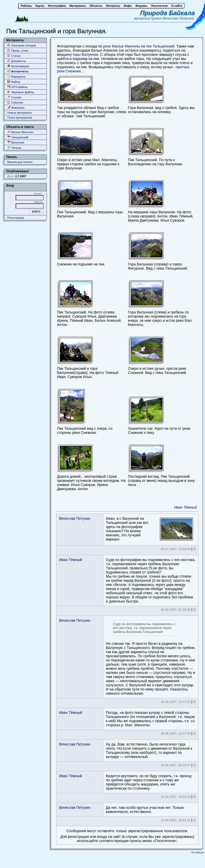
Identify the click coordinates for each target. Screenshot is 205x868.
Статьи (14, 56)
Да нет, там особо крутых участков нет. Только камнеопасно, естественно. (145, 810)
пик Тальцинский (160, 46)
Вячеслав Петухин (75, 518)
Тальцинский (18, 137)
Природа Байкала (168, 13)
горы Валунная (85, 54)
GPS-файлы (17, 87)
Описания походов (22, 45)
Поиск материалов (20, 118)
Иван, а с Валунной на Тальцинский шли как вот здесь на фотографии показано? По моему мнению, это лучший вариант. (149, 529)
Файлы (14, 82)
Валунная (16, 142)
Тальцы (14, 148)
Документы (17, 61)
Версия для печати (20, 162)
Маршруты (16, 76)
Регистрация (16, 218)
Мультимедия (18, 66)
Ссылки (14, 97)
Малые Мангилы (20, 132)
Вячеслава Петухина (178, 18)
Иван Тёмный (185, 507)
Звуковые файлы (21, 92)
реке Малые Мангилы (121, 46)
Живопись (16, 108)
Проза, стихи (18, 50)
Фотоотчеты (18, 71)
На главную (198, 852)
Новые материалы (20, 113)
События (15, 102)
